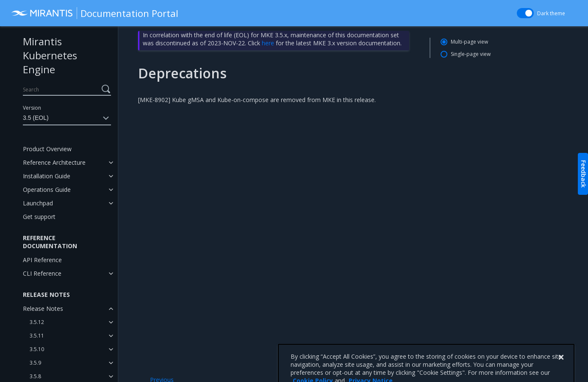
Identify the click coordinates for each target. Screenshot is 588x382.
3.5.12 (37, 322)
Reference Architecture (54, 162)
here (268, 43)
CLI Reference (42, 273)
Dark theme (551, 13)
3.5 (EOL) (67, 118)
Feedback (584, 174)
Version (32, 108)
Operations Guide (47, 190)
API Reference (42, 260)
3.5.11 (37, 336)
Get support (39, 217)
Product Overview (47, 149)
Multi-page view (469, 42)
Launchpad (38, 203)
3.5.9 (35, 363)
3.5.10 (37, 349)
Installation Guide (47, 176)
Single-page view (471, 54)
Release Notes (43, 309)
